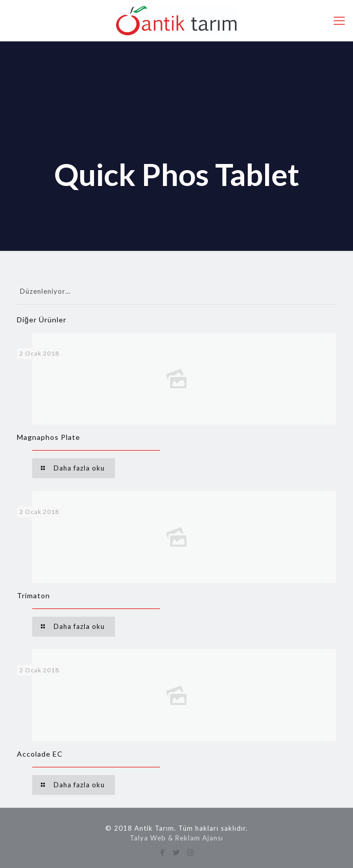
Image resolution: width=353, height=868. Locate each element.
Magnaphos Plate (49, 437)
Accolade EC (40, 754)
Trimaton (33, 595)
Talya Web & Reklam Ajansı (176, 838)
